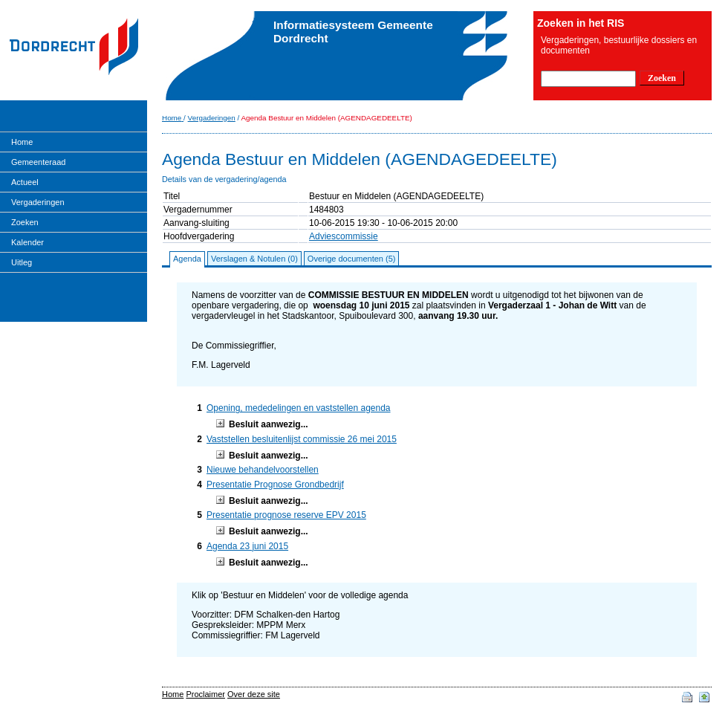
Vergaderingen (38, 202)
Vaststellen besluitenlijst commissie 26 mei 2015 (302, 439)
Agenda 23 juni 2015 (247, 546)
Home (22, 142)
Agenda (187, 259)
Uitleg (22, 262)
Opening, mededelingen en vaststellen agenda (299, 408)
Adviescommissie (344, 236)
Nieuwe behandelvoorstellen (263, 470)
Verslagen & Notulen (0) (254, 259)
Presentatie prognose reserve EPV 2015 (286, 515)
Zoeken (25, 222)
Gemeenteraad (38, 162)
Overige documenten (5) (352, 259)
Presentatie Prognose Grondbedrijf (275, 485)
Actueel (25, 182)
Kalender (27, 242)
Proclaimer (205, 694)
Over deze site (254, 694)
